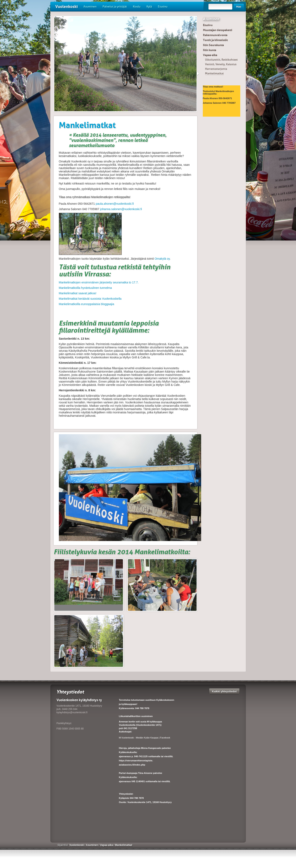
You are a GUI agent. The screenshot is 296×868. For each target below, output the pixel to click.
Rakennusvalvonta (215, 35)
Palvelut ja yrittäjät (115, 7)
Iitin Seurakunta (213, 45)
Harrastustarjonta (216, 69)
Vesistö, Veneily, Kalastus (221, 64)
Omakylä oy (162, 259)
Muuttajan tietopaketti (218, 30)
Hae (239, 7)
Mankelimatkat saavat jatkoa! (78, 293)
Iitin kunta (210, 50)
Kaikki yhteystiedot (224, 691)
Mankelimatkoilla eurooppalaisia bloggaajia (87, 304)
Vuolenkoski (67, 7)
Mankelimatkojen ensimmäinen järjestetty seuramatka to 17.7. (99, 282)
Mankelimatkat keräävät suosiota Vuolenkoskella (90, 299)
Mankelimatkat (214, 73)
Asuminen (90, 7)
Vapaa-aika (210, 55)
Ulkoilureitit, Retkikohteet (221, 60)
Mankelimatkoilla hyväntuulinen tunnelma (85, 288)
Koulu (137, 7)
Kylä (149, 7)
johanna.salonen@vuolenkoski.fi (121, 209)
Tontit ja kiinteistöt (215, 40)
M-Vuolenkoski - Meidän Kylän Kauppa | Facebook (145, 738)
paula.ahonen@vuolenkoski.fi (115, 204)
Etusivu (163, 7)
